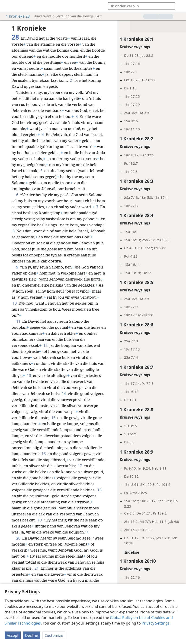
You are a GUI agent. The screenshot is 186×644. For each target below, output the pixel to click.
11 (18, 327)
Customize (54, 635)
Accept (13, 635)
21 (37, 574)
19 (40, 526)
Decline (32, 635)
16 (44, 460)
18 (99, 496)
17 (80, 472)
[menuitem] (7, 6)
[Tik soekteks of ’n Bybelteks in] (139, 6)
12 (45, 351)
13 (29, 382)
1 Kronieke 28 (15, 16)
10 (44, 309)
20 (18, 544)
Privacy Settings (156, 623)
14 (64, 400)
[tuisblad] (7, 6)
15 (53, 424)
